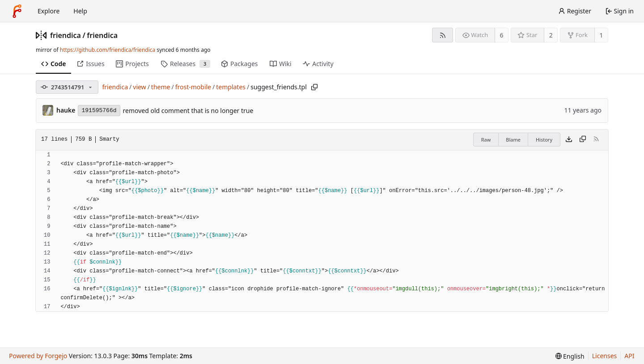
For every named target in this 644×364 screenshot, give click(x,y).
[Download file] (569, 140)
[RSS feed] (443, 35)
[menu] (570, 356)
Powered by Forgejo (38, 356)
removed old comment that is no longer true (188, 111)
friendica (66, 35)
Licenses (605, 356)
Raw (486, 140)
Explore (49, 11)
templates (231, 87)
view (139, 87)
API (629, 356)
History (544, 140)
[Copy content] (583, 140)
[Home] (17, 11)
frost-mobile (193, 87)
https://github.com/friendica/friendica (108, 50)
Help (80, 11)
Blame (513, 140)
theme (161, 87)
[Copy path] (314, 87)
